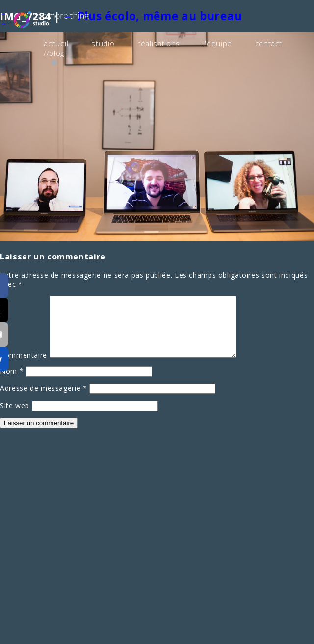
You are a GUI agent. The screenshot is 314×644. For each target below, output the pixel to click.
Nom (12, 381)
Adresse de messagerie (44, 399)
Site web (15, 416)
